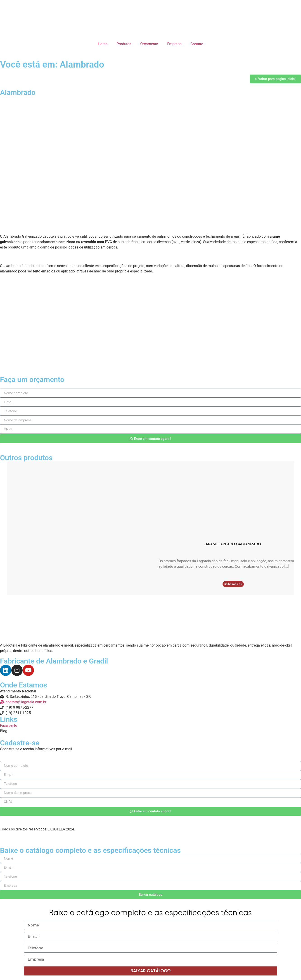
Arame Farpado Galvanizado (233, 544)
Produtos (124, 44)
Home (103, 44)
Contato (197, 44)
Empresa (174, 44)
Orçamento (149, 44)
